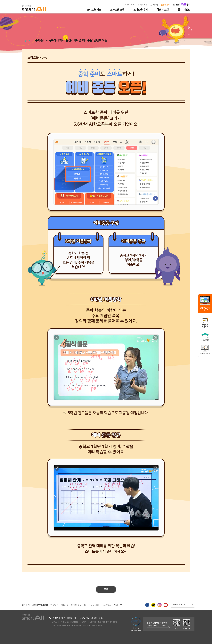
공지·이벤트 (184, 10)
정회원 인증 (142, 5)
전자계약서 (106, 605)
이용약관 (54, 605)
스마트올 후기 (141, 10)
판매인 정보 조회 (79, 605)
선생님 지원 (130, 5)
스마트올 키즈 (94, 10)
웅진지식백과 (205, 354)
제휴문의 (65, 605)
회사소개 (26, 605)
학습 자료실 (163, 10)
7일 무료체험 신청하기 (205, 309)
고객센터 (154, 5)
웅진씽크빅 (166, 5)
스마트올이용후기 (205, 326)
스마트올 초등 (117, 10)
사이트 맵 (118, 605)
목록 (106, 589)
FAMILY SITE (179, 605)
